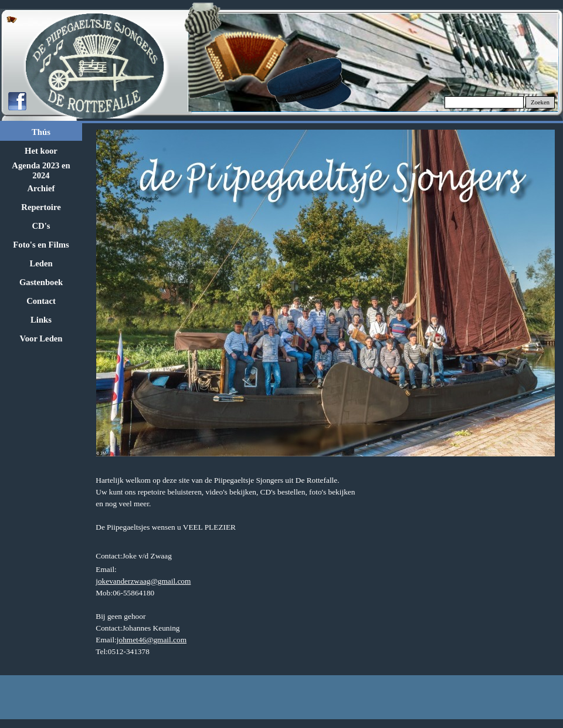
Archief (41, 188)
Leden (41, 263)
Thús (41, 132)
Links (41, 320)
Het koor (41, 151)
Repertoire (41, 207)
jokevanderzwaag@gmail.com (143, 581)
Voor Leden (41, 338)
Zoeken (540, 102)
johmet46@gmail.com (152, 640)
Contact (41, 301)
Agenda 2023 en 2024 (41, 170)
